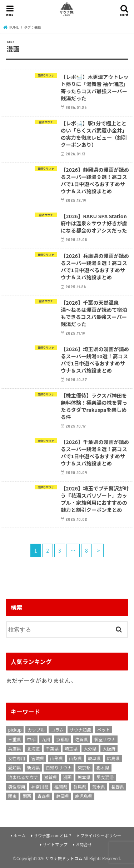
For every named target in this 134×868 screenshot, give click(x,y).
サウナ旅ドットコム (64, 858)
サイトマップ (55, 844)
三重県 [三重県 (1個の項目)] (14, 739)
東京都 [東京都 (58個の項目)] (84, 767)
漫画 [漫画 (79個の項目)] (67, 777)
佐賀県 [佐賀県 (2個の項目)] (81, 739)
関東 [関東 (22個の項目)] (12, 796)
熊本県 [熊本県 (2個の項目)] (84, 777)
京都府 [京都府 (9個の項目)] (63, 739)
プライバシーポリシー (101, 835)
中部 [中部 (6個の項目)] (31, 739)
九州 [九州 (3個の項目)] (46, 739)
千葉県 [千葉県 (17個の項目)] (52, 749)
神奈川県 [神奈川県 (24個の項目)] (40, 787)
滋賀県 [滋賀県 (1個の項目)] (50, 777)
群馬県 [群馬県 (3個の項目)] (80, 787)
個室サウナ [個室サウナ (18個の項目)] (105, 739)
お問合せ (84, 844)
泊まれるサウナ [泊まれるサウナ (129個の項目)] (23, 777)
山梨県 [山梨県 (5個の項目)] (75, 758)
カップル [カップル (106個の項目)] (36, 730)
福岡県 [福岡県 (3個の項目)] (61, 787)
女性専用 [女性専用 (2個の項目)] (16, 758)
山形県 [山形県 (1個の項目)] (56, 758)
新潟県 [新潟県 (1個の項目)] (33, 767)
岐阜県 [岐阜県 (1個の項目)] (94, 758)
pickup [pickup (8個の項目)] (15, 730)
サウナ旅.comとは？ (53, 835)
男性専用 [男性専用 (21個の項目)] (16, 787)
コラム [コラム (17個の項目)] (57, 730)
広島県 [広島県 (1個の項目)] (113, 758)
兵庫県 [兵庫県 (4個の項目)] (14, 749)
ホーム (20, 835)
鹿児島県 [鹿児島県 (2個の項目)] (84, 796)
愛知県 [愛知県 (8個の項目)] (14, 767)
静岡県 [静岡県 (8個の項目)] (63, 796)
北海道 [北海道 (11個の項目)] (33, 749)
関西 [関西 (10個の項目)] (27, 796)
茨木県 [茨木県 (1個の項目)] (99, 787)
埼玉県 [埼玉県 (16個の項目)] (71, 749)
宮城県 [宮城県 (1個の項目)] (38, 758)
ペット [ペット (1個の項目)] (104, 730)
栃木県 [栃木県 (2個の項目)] (103, 767)
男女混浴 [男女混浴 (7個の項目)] (105, 777)
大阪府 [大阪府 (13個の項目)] (109, 749)
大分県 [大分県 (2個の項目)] (90, 749)
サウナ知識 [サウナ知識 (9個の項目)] (80, 730)
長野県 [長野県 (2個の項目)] (118, 787)
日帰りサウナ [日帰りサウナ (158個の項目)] (59, 767)
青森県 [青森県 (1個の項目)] (44, 796)
